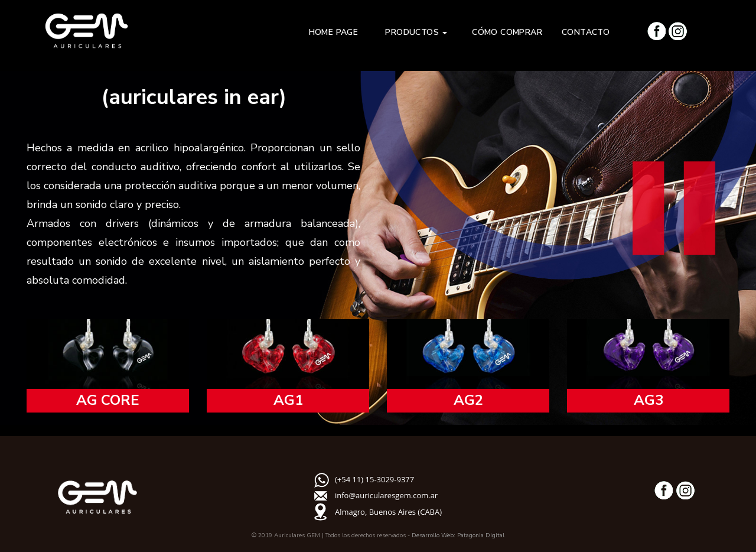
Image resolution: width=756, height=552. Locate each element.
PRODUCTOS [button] (419, 32)
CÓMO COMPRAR (507, 32)
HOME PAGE (338, 32)
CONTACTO (586, 32)
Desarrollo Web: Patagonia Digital (458, 535)
